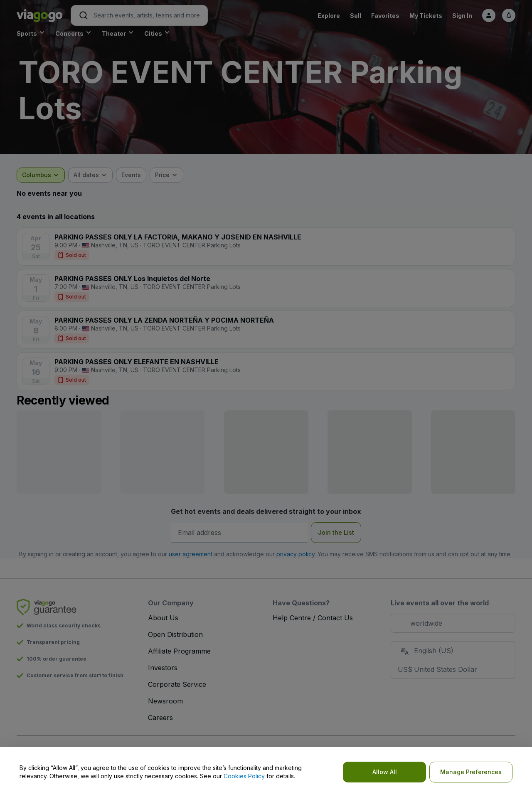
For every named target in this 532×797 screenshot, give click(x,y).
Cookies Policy (244, 776)
